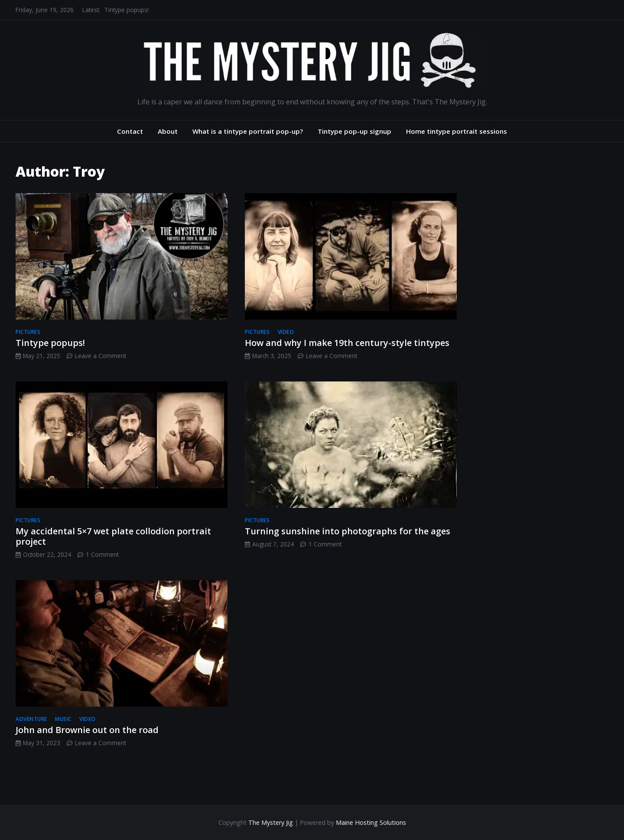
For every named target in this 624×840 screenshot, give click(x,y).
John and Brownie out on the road (87, 730)
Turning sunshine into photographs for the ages (348, 531)
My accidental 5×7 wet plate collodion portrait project (113, 536)
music (63, 719)
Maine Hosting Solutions (371, 822)
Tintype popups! (127, 10)
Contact (130, 131)
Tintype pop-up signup (354, 131)
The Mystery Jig (271, 822)
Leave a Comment (101, 356)
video (286, 332)
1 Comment (102, 554)
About (168, 131)
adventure (31, 719)
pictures (28, 332)
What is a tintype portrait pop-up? (248, 131)
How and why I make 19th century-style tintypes (347, 343)
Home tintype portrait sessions (457, 131)
